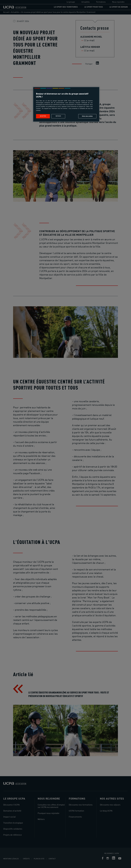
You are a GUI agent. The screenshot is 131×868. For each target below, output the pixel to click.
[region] (66, 104)
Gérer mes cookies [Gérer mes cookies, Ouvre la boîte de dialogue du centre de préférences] (87, 116)
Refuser (58, 116)
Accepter (43, 116)
